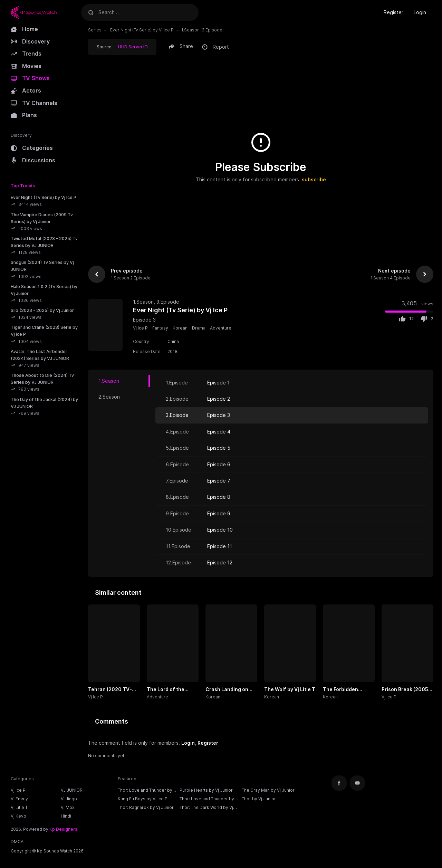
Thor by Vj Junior (259, 799)
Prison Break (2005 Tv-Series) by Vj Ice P (407, 690)
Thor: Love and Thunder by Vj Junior (207, 800)
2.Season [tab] (109, 397)
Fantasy (160, 328)
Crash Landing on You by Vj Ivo (227, 690)
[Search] (91, 12)
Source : (122, 47)
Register (393, 12)
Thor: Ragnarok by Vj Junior (146, 807)
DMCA (17, 842)
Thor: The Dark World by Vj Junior (206, 808)
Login (420, 12)
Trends (26, 54)
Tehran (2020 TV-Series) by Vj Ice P (110, 690)
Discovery (30, 41)
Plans (24, 115)
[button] (182, 46)
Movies (26, 66)
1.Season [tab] (109, 381)
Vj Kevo (18, 816)
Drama (199, 328)
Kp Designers (63, 829)
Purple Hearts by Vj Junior (206, 790)
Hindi (66, 816)
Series (95, 30)
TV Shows (30, 78)
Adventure (221, 328)
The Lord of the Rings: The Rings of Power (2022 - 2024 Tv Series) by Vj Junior (171, 690)
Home (24, 29)
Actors (26, 90)
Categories (32, 148)
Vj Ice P (140, 328)
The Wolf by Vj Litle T (290, 689)
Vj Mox (68, 807)
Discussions (33, 160)
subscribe (314, 179)
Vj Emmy (19, 799)
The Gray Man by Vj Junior (268, 790)
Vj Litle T (19, 807)
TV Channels (34, 103)
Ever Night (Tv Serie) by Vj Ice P (141, 30)
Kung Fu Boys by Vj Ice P (143, 799)
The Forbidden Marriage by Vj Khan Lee (347, 690)
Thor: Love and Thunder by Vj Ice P (145, 791)
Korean (180, 328)
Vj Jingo (69, 799)
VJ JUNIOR (72, 790)
